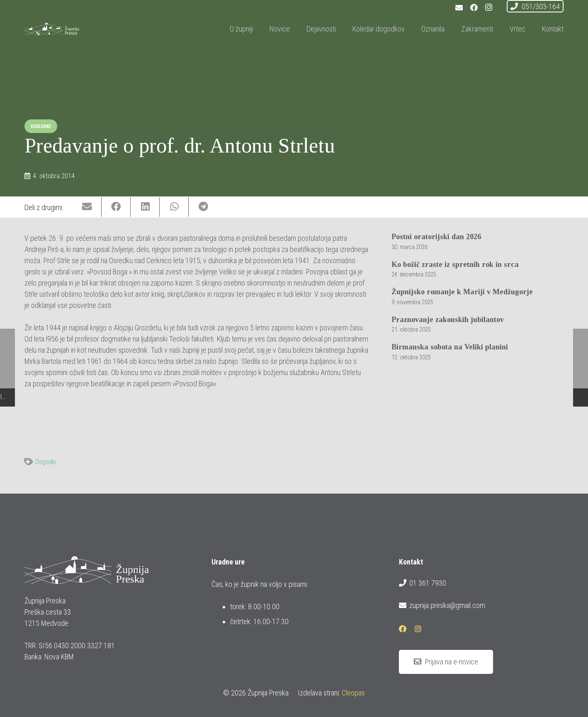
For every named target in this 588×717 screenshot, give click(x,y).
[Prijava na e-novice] (446, 662)
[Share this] (116, 207)
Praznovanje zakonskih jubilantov (448, 320)
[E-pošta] (459, 7)
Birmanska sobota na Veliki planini (450, 347)
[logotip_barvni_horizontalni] (75, 29)
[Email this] (87, 207)
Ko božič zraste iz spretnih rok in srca (455, 264)
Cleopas (353, 693)
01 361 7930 (423, 583)
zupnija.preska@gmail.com (442, 606)
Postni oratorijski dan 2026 (436, 237)
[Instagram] (489, 7)
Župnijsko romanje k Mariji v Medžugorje (462, 292)
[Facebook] (474, 7)
